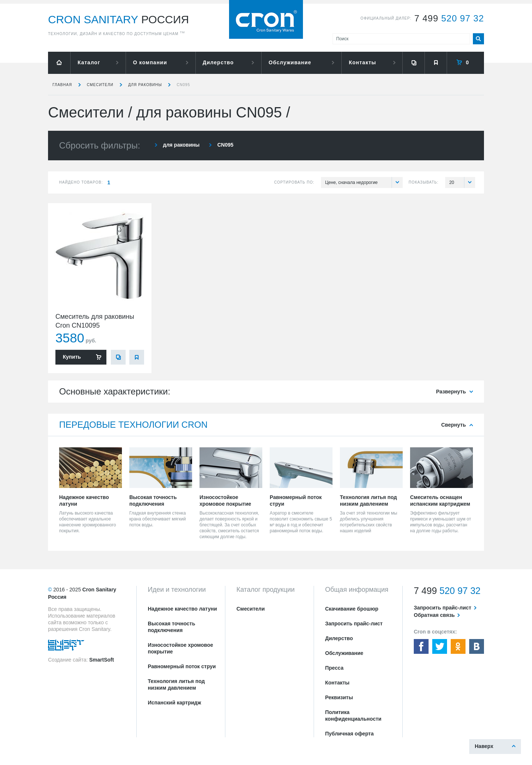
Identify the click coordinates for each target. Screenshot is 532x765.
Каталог (89, 62)
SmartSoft (101, 660)
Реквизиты (339, 697)
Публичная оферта (349, 734)
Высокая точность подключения (171, 627)
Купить (72, 357)
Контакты (362, 62)
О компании (150, 62)
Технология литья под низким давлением (176, 684)
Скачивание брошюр (352, 609)
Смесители (100, 85)
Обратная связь (434, 615)
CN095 (183, 85)
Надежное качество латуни (182, 609)
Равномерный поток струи (182, 666)
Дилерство (218, 62)
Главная (62, 85)
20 (462, 182)
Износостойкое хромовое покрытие (180, 648)
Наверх (484, 746)
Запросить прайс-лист (354, 624)
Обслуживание (290, 62)
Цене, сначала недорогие (364, 182)
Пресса (334, 668)
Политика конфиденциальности (353, 716)
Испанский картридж (174, 703)
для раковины (145, 85)
